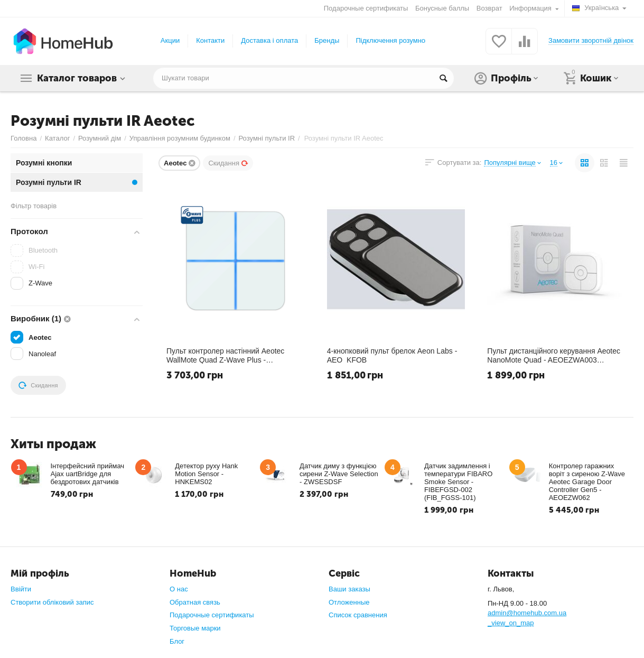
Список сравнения (358, 615)
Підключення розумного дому (402, 40)
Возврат (489, 8)
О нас (179, 589)
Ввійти (21, 589)
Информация (531, 8)
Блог (177, 641)
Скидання (228, 163)
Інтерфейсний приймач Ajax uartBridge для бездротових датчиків (88, 474)
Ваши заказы (349, 589)
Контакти (210, 40)
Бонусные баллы (442, 8)
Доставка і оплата (269, 40)
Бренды (327, 40)
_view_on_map (511, 623)
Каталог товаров (77, 78)
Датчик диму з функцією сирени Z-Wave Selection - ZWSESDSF (339, 474)
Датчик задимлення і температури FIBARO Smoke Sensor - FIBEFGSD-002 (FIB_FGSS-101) (459, 482)
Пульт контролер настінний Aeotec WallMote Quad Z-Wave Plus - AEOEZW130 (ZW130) (225, 355)
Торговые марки (195, 628)
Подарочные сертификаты (366, 8)
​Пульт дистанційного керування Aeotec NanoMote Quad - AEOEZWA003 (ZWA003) (554, 355)
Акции (170, 40)
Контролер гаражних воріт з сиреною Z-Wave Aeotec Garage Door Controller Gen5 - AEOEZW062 (587, 482)
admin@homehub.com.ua (527, 613)
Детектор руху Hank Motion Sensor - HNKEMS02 (206, 474)
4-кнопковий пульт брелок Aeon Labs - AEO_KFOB (392, 355)
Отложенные (349, 602)
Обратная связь (195, 602)
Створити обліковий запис (52, 602)
